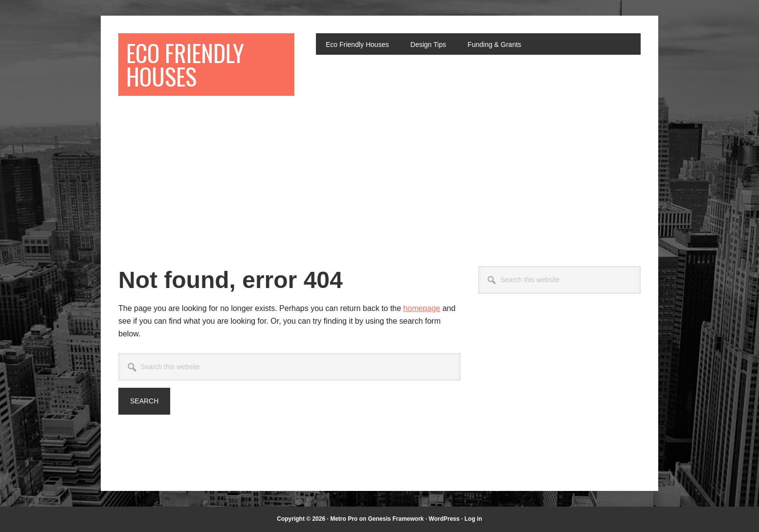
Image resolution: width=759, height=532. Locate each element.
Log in (473, 519)
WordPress (444, 519)
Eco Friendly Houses (185, 64)
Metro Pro (344, 519)
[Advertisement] (379, 177)
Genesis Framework (396, 519)
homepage (422, 308)
